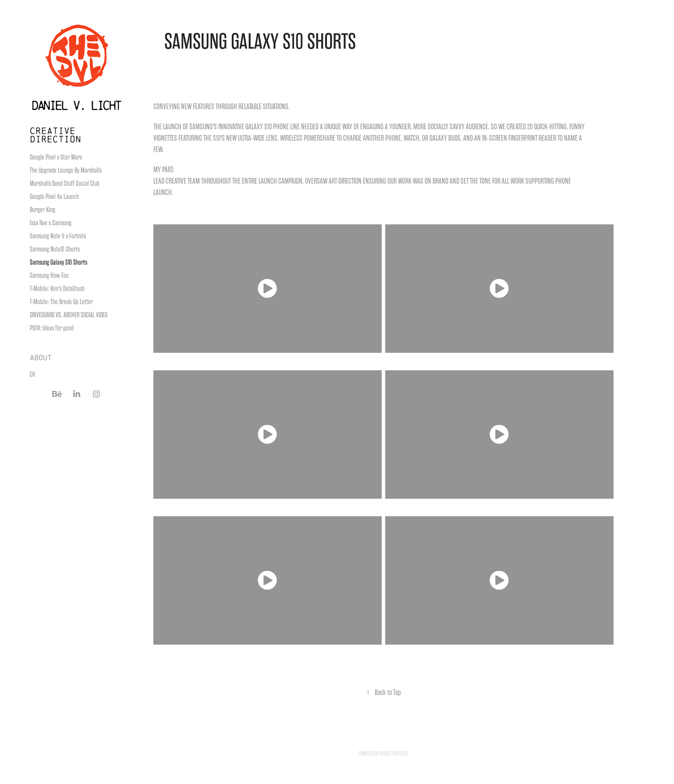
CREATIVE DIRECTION (55, 135)
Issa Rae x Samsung (51, 223)
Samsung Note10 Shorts (55, 249)
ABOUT (41, 357)
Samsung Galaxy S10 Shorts (59, 263)
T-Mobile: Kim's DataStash (57, 289)
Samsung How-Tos (49, 276)
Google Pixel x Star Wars (56, 157)
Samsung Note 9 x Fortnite (58, 236)
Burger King (43, 210)
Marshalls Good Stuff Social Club (65, 184)
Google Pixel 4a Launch (54, 197)
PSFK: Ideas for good (52, 328)
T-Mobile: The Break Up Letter (61, 302)
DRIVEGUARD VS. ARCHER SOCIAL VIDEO (69, 315)
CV (32, 375)
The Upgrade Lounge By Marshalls (66, 170)
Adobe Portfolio (394, 754)
